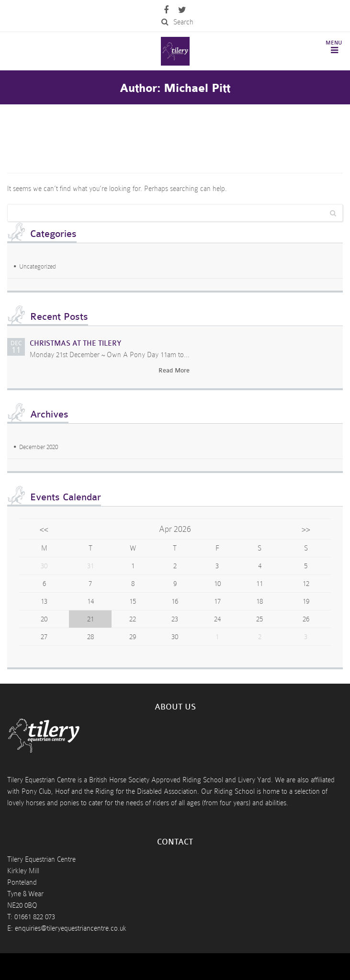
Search (177, 22)
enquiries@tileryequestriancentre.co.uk (71, 928)
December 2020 (39, 447)
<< (44, 529)
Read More (174, 370)
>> (306, 529)
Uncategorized (38, 266)
